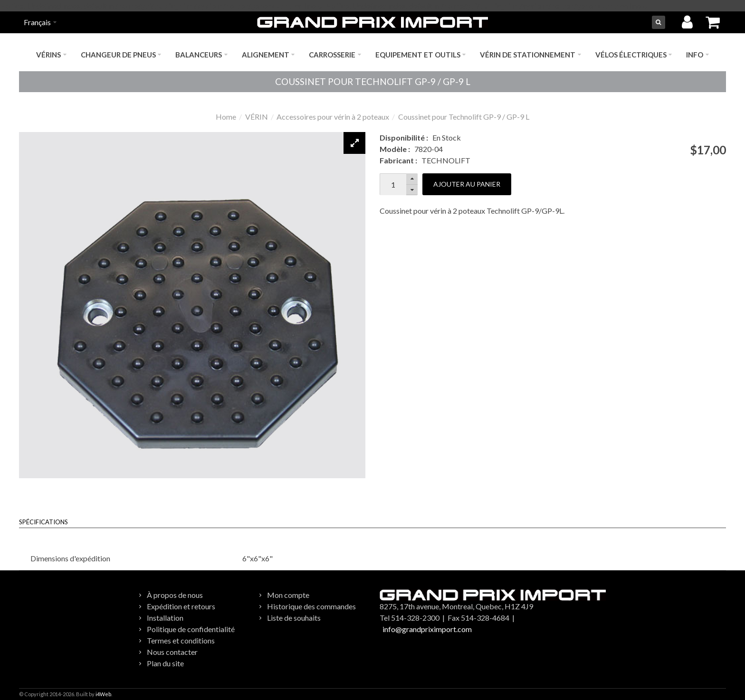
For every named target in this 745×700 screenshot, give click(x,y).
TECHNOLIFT (446, 160)
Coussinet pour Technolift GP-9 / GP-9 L (464, 117)
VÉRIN (257, 117)
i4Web (103, 694)
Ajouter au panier (467, 184)
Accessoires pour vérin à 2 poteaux (333, 117)
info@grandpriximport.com (427, 629)
